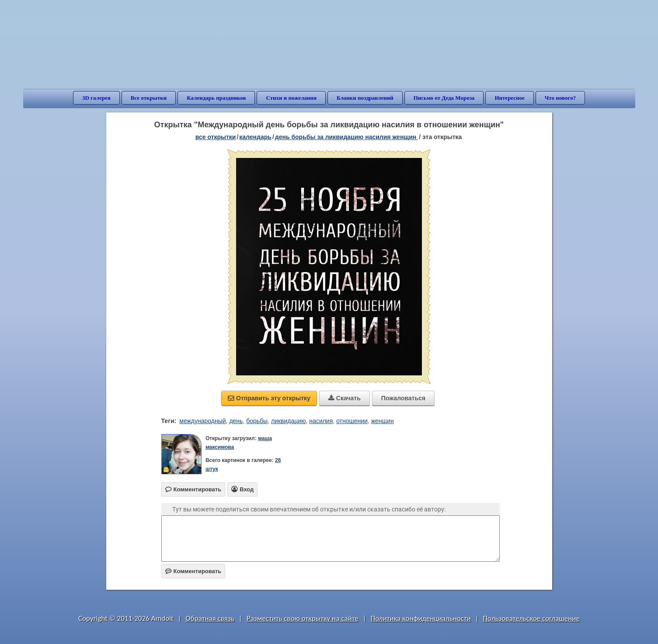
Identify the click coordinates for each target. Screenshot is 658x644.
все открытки (216, 137)
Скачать (345, 398)
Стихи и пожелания (291, 98)
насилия (321, 421)
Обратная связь (210, 618)
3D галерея (96, 98)
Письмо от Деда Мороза (444, 98)
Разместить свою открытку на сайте (303, 618)
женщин (383, 421)
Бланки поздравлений (365, 98)
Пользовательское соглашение (531, 618)
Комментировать (193, 571)
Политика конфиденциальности (421, 618)
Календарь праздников (216, 98)
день (236, 421)
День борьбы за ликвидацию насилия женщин (346, 137)
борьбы (257, 421)
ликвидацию (289, 421)
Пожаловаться (403, 398)
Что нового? (560, 98)
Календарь (255, 137)
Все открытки (149, 98)
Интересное (509, 98)
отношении (352, 421)
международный (202, 421)
